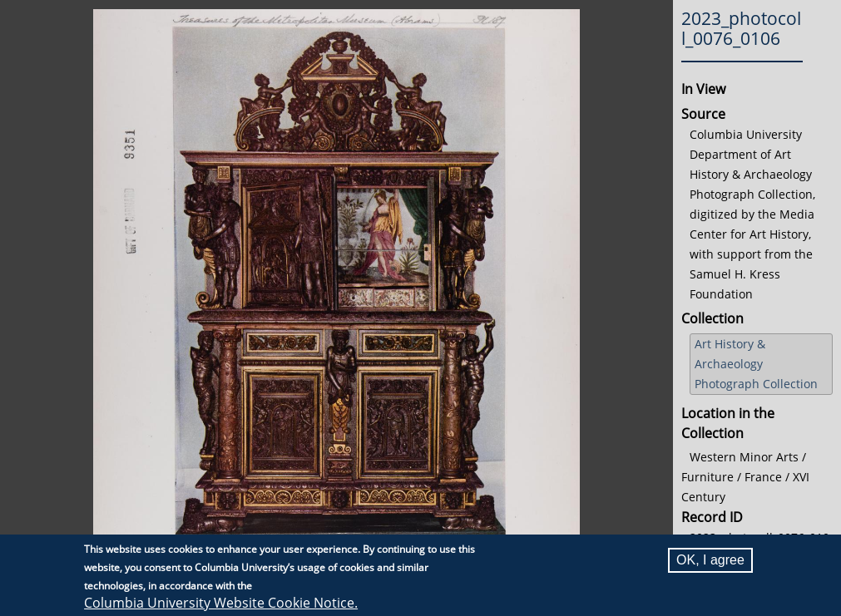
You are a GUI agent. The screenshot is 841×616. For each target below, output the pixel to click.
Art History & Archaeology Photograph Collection (756, 364)
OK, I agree (710, 560)
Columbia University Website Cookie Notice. (221, 603)
